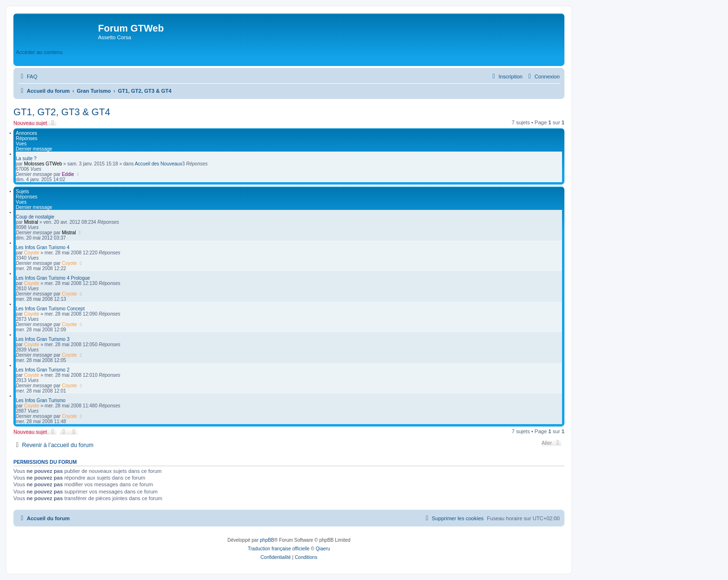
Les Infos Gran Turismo (41, 400)
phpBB (267, 540)
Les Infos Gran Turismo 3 (43, 339)
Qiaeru (323, 549)
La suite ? (26, 159)
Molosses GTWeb (43, 164)
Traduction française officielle (279, 549)
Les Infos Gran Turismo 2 (43, 370)
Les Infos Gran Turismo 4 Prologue (53, 278)
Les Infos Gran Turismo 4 (43, 247)
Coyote (32, 253)
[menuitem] (28, 77)
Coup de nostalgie (35, 217)
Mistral (31, 222)
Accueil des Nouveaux (159, 164)
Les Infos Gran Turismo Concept (50, 309)
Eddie (68, 174)
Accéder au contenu (39, 52)
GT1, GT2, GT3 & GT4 (62, 112)
